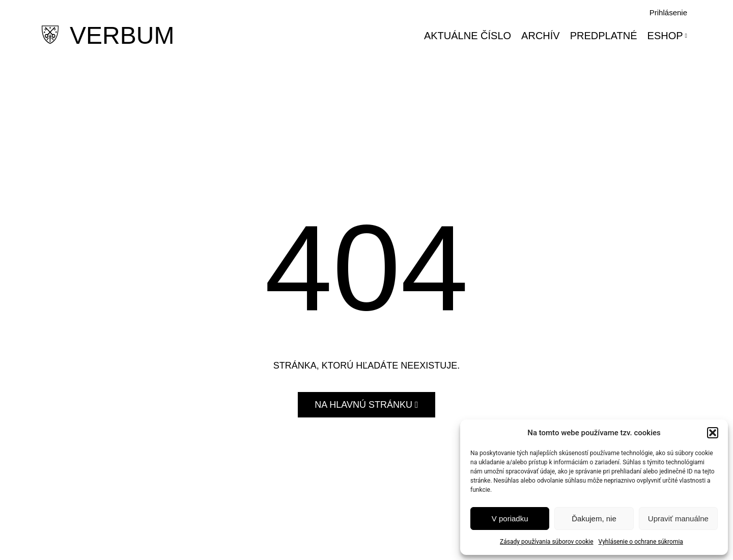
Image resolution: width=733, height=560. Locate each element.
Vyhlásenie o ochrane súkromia (641, 542)
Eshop (667, 36)
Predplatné (604, 36)
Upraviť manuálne (678, 519)
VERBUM (122, 35)
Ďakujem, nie (594, 519)
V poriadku (510, 519)
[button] (713, 433)
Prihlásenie (668, 12)
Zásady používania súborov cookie (547, 542)
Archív (541, 36)
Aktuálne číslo (468, 36)
